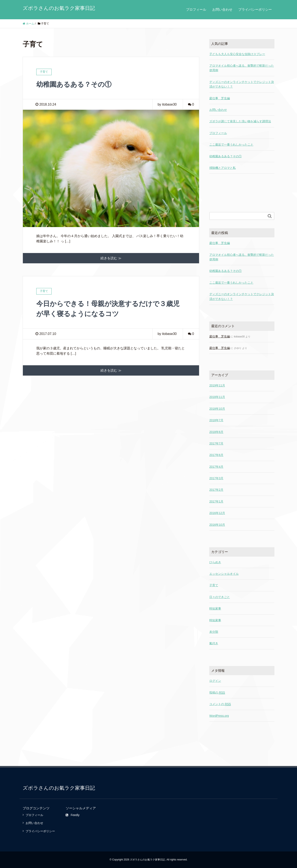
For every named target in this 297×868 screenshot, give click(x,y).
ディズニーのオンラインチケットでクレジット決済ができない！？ (242, 296)
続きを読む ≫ (111, 258)
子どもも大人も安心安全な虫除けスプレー (237, 54)
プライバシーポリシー (255, 10)
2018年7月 (216, 420)
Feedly (73, 815)
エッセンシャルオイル (224, 574)
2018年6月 (216, 432)
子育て (214, 585)
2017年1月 (216, 501)
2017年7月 (216, 443)
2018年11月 (217, 397)
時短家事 (215, 608)
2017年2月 (216, 490)
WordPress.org (219, 716)
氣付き (214, 643)
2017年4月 (216, 467)
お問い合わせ (222, 10)
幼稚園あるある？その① (74, 84)
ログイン (215, 681)
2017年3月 (216, 478)
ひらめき (215, 562)
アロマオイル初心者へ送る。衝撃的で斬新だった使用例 (242, 257)
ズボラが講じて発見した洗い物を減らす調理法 (240, 121)
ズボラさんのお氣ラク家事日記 (59, 8)
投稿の (217, 693)
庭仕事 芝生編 (220, 98)
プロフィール (196, 10)
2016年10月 (217, 525)
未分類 (214, 632)
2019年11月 (217, 385)
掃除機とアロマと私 (223, 168)
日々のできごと (220, 597)
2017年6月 (216, 455)
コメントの (220, 704)
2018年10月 (217, 409)
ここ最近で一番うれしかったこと (231, 145)
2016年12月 (217, 513)
